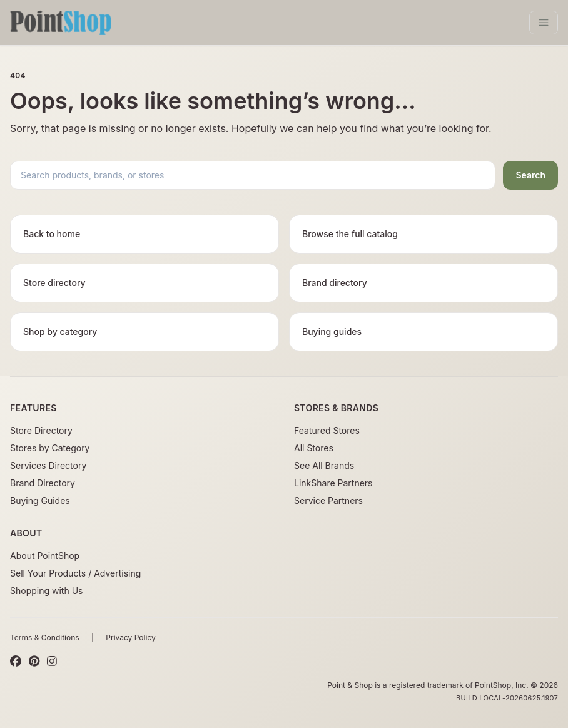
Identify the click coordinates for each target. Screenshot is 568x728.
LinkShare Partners (333, 483)
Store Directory (41, 430)
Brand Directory (43, 483)
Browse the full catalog (350, 234)
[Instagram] (52, 662)
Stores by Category (50, 448)
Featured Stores (327, 430)
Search (530, 175)
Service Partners (328, 500)
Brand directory (335, 283)
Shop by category (60, 331)
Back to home (52, 234)
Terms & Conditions (45, 638)
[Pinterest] (34, 662)
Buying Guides (40, 500)
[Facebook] (16, 662)
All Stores (314, 448)
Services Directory (48, 465)
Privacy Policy (130, 638)
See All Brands (324, 465)
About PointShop (45, 556)
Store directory (54, 283)
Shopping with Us (46, 591)
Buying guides (332, 331)
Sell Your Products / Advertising (75, 573)
